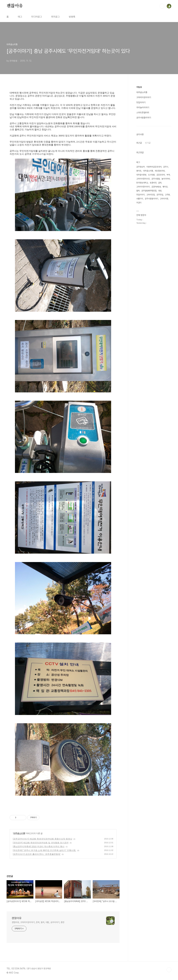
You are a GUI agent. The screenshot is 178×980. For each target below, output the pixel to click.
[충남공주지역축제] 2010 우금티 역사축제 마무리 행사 (39, 846)
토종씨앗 (153, 183)
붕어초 (139, 171)
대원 (160, 191)
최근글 (139, 143)
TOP (169, 970)
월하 (138, 191)
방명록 (72, 17)
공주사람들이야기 (144, 118)
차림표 (139, 87)
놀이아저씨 (166, 179)
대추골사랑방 (141, 175)
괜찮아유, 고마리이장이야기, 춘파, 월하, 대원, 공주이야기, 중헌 (38, 922)
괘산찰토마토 (160, 171)
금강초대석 (161, 175)
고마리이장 (164, 199)
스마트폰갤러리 (143, 113)
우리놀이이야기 (143, 107)
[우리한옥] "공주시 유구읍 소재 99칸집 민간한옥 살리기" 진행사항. (44, 850)
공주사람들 (156, 179)
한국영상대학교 (142, 183)
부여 (168, 175)
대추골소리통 (19, 833)
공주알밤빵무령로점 (149, 191)
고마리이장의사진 (143, 179)
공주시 (166, 167)
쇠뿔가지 (140, 199)
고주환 (167, 195)
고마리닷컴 (151, 195)
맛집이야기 (141, 102)
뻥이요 (165, 187)
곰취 (160, 183)
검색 (162, 6)
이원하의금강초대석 (154, 167)
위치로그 (55, 17)
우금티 (139, 203)
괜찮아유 (15, 6)
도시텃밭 (151, 175)
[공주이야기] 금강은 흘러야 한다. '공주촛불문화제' (37, 854)
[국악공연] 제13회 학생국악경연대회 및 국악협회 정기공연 (41, 843)
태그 (20, 17)
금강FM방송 (156, 187)
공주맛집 (160, 195)
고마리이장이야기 (144, 97)
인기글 (148, 143)
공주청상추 (141, 167)
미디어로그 (37, 17)
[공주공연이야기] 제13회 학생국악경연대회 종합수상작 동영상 (43, 839)
